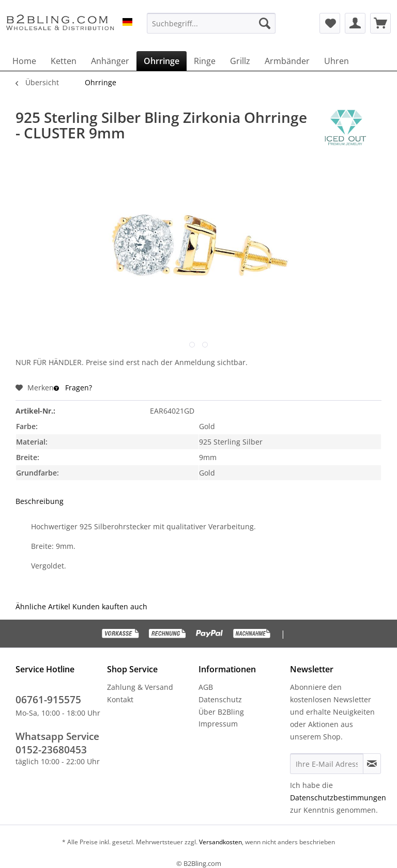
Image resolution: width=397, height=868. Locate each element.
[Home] (24, 61)
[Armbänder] (287, 61)
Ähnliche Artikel (43, 606)
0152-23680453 (51, 750)
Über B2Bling (221, 712)
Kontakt (120, 699)
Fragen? (73, 388)
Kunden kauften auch (110, 606)
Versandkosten (220, 842)
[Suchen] (265, 23)
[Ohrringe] (162, 61)
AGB (206, 687)
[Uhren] (337, 61)
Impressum (218, 724)
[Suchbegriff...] (211, 23)
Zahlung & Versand (140, 687)
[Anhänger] (110, 61)
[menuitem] (211, 23)
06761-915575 (48, 700)
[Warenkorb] (380, 23)
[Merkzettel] (330, 23)
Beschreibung (40, 501)
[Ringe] (205, 61)
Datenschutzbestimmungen (338, 798)
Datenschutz (220, 699)
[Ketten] (64, 61)
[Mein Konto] (355, 23)
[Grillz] (240, 61)
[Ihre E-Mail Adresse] (327, 764)
